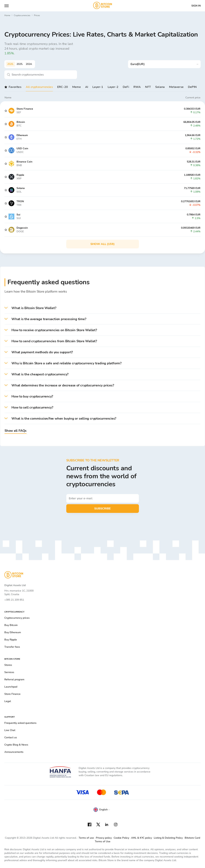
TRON (20, 201)
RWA (137, 87)
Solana (160, 87)
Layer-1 (98, 87)
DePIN (192, 87)
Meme (77, 87)
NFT (148, 87)
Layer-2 (113, 87)
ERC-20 (63, 87)
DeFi (126, 87)
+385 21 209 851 (14, 600)
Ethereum (22, 135)
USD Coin (22, 148)
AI (87, 87)
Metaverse (176, 87)
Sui (18, 215)
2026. (10, 64)
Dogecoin (22, 228)
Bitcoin (21, 122)
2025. (20, 64)
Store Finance (25, 109)
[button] (102, 308)
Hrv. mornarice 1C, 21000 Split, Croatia (19, 593)
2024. (29, 64)
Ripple (20, 175)
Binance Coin (24, 162)
